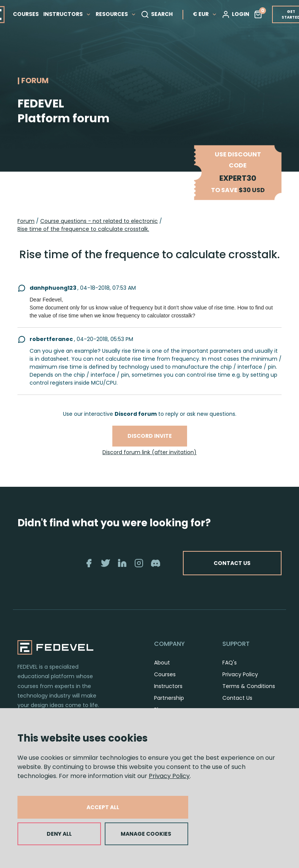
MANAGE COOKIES (146, 834)
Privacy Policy (169, 776)
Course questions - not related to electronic (99, 221)
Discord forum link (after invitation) (149, 452)
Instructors (168, 686)
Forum (26, 221)
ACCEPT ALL (103, 807)
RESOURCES (116, 14)
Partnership (169, 698)
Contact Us (237, 698)
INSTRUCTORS (67, 14)
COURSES (26, 14)
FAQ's (230, 663)
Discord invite (150, 436)
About (162, 663)
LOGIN (235, 14)
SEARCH (157, 14)
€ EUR (205, 14)
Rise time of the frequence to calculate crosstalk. (83, 229)
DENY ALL (59, 834)
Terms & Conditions (249, 686)
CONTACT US (232, 563)
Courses (165, 674)
